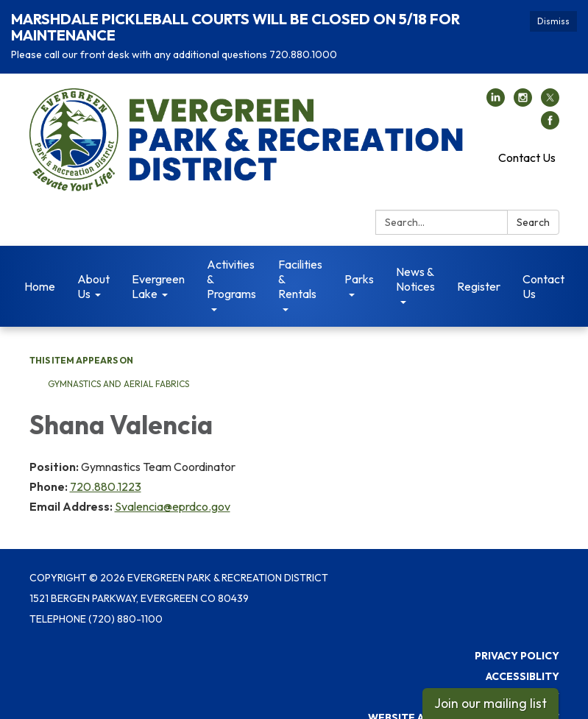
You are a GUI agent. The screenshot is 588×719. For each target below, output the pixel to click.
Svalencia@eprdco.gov (173, 489)
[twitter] (550, 85)
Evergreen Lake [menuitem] (158, 269)
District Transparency (493, 680)
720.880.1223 (106, 470)
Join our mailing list (490, 703)
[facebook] (550, 108)
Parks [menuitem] (359, 262)
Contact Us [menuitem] (543, 269)
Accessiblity (523, 659)
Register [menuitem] (479, 269)
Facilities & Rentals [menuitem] (300, 262)
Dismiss (553, 21)
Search (533, 205)
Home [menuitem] (40, 269)
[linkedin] (496, 85)
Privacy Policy (517, 639)
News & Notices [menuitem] (415, 262)
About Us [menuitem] (93, 269)
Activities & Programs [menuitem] (231, 262)
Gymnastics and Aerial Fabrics (120, 367)
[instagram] (523, 85)
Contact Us (527, 141)
